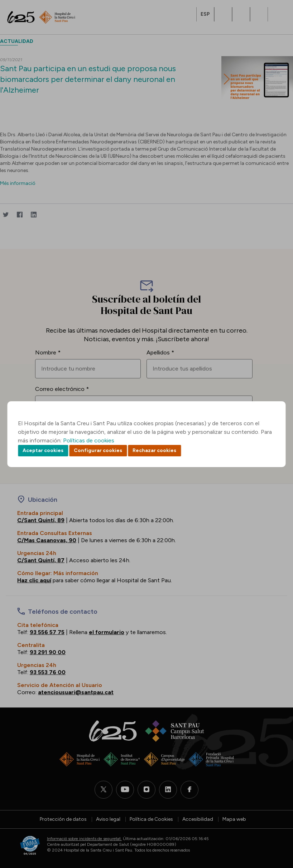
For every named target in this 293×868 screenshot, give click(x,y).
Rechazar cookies (154, 450)
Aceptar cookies (43, 450)
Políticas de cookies (89, 440)
